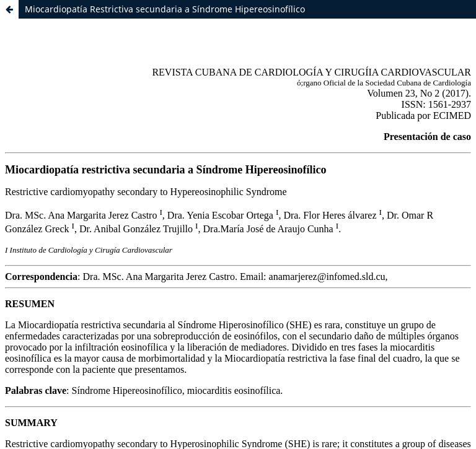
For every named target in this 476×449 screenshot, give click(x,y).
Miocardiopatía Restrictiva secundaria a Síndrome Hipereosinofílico (165, 9)
